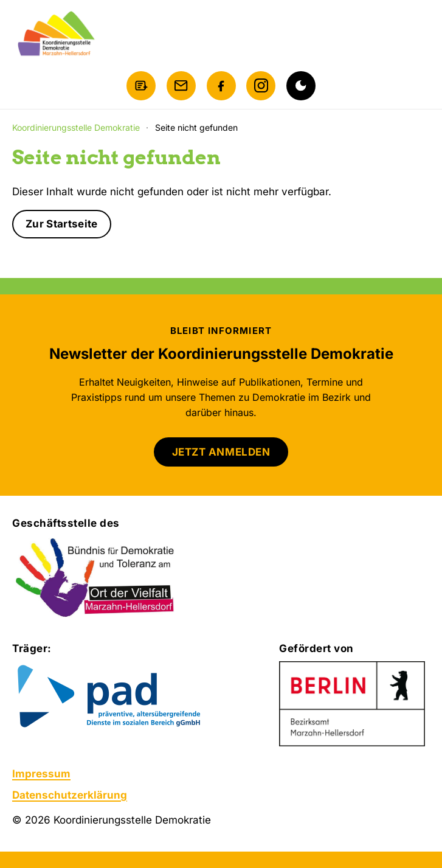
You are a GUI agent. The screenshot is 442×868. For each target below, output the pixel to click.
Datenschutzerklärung (70, 795)
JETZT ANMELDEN (221, 452)
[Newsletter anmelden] (141, 86)
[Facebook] (221, 86)
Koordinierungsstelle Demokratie (76, 127)
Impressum (41, 774)
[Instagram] (261, 86)
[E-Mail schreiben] (181, 86)
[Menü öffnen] (418, 34)
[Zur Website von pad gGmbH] (133, 697)
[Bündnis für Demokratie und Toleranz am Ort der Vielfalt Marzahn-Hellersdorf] (96, 578)
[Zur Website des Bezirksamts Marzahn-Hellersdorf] (352, 704)
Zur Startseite (62, 224)
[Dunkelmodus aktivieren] (301, 86)
